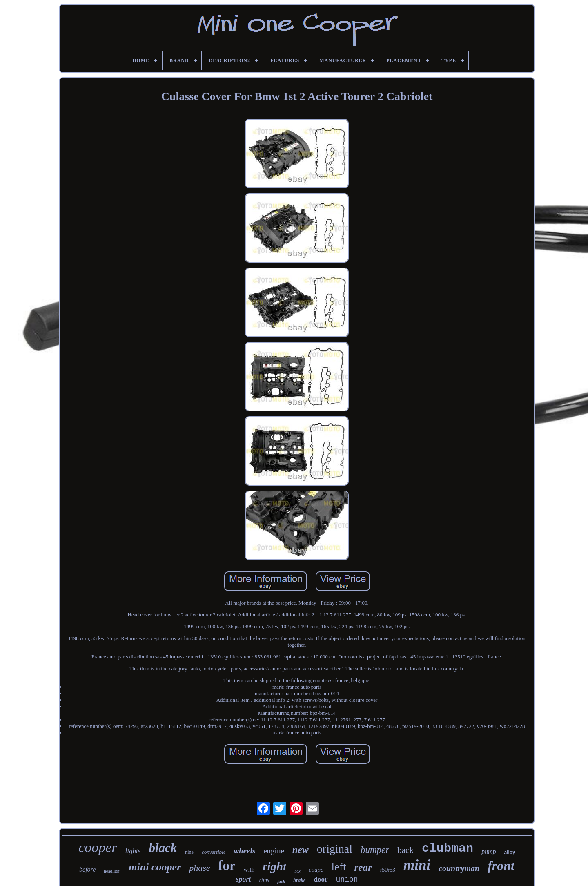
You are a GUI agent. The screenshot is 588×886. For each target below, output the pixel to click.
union (347, 879)
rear (363, 867)
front (501, 866)
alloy (509, 853)
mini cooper (155, 867)
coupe (316, 870)
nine (189, 852)
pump (489, 851)
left (339, 867)
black (163, 848)
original (335, 849)
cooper (98, 847)
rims (264, 880)
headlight (112, 871)
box (297, 871)
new (301, 850)
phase (199, 868)
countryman (459, 868)
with (249, 870)
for (227, 866)
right (274, 866)
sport (243, 879)
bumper (375, 850)
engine (274, 851)
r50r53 (388, 870)
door (321, 879)
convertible (214, 852)
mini (417, 865)
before (87, 869)
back (405, 850)
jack (281, 881)
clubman (448, 848)
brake (299, 880)
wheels (244, 851)
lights (133, 851)
